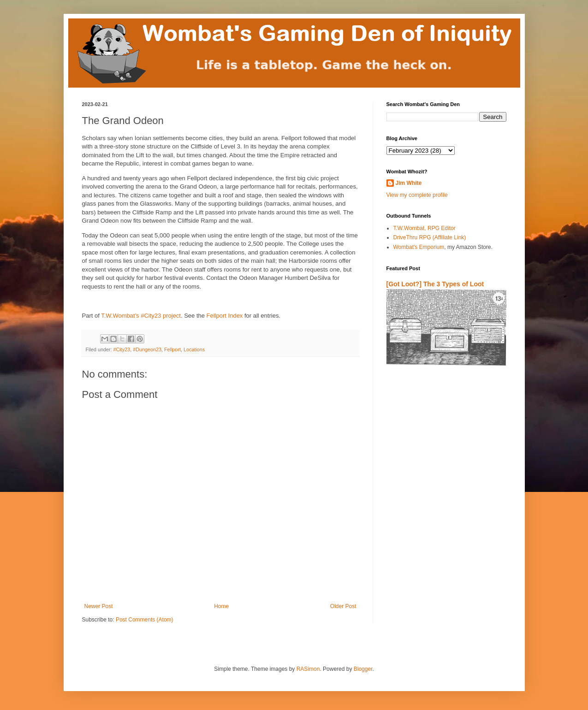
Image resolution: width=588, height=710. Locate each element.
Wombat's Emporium (419, 247)
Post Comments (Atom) (145, 620)
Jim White (409, 183)
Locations (194, 349)
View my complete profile (417, 195)
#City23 (122, 349)
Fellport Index (225, 316)
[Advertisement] (440, 481)
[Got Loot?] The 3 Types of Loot (435, 284)
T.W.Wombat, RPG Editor (425, 228)
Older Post (343, 606)
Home (221, 606)
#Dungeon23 (147, 349)
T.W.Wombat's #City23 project (141, 316)
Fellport (172, 349)
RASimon (308, 669)
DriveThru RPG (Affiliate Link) (430, 237)
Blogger (363, 669)
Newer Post (99, 606)
